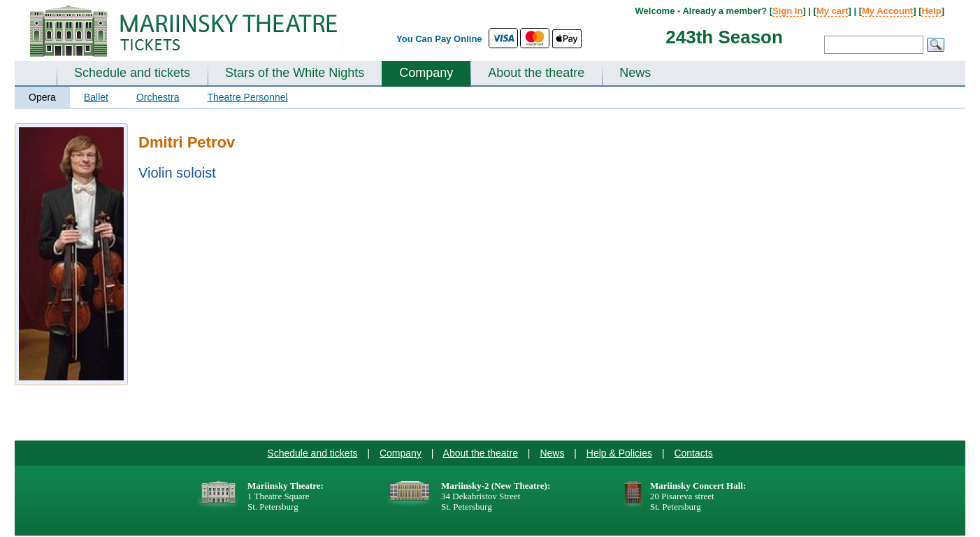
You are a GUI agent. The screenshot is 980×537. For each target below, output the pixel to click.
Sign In (787, 11)
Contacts (693, 453)
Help (931, 11)
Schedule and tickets (132, 73)
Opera (42, 97)
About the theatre (536, 73)
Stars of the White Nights (295, 73)
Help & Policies (619, 453)
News (635, 73)
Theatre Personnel (247, 97)
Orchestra (158, 97)
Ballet (96, 97)
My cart (833, 11)
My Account (887, 11)
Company (426, 73)
